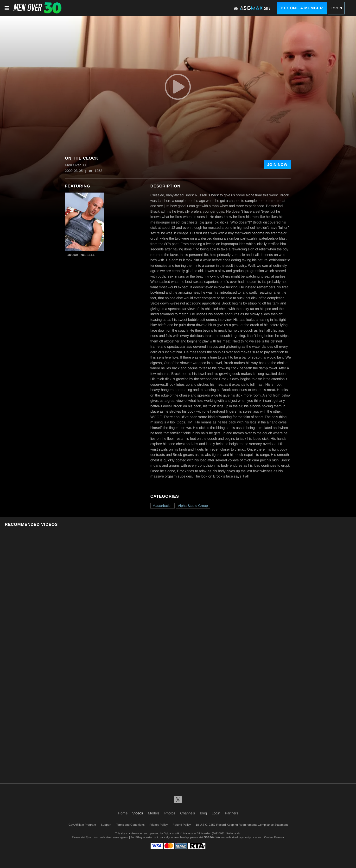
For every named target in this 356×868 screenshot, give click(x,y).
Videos (138, 813)
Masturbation (162, 506)
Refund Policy (182, 825)
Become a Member (302, 8)
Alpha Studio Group (193, 506)
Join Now (277, 164)
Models (154, 813)
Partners (232, 813)
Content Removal (274, 837)
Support (106, 825)
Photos (170, 813)
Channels (188, 813)
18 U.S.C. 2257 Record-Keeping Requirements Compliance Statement (242, 825)
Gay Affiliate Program (82, 825)
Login (336, 8)
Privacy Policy (159, 825)
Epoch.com (92, 837)
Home (123, 813)
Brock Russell (81, 255)
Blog (203, 813)
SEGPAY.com (212, 837)
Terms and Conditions (130, 825)
